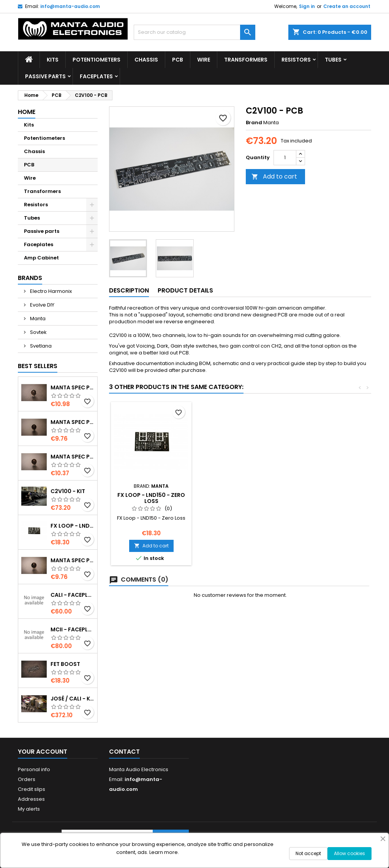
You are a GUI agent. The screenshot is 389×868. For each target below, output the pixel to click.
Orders (27, 779)
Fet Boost (65, 664)
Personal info (34, 769)
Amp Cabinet (41, 258)
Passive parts (45, 76)
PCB (178, 60)
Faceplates (96, 76)
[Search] (194, 32)
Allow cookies (349, 853)
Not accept (308, 853)
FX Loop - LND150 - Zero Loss (72, 526)
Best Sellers (38, 366)
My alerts (29, 809)
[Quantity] (285, 158)
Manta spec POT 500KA (72, 457)
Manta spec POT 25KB (72, 422)
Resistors (296, 60)
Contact (124, 752)
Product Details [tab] (185, 290)
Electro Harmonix (50, 291)
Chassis (146, 60)
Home (27, 112)
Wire (204, 60)
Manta (37, 319)
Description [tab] (129, 290)
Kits (53, 60)
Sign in (307, 6)
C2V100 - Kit (68, 491)
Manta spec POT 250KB (72, 560)
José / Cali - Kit (72, 699)
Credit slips (32, 789)
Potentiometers (96, 60)
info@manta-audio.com (70, 6)
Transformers (246, 60)
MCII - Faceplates (72, 629)
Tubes (333, 60)
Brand (254, 123)
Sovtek (38, 332)
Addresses (31, 799)
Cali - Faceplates (72, 595)
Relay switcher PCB (151, 495)
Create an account (347, 6)
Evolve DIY (42, 305)
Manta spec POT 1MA (72, 387)
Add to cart (274, 176)
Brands (30, 278)
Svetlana (40, 346)
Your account (43, 752)
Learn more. (164, 852)
